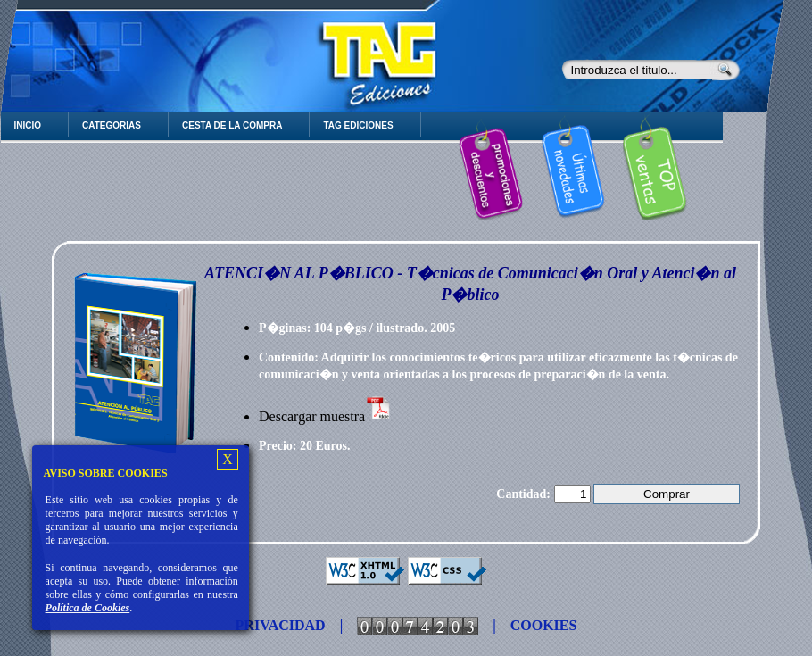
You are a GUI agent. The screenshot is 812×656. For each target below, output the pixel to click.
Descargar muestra (325, 416)
